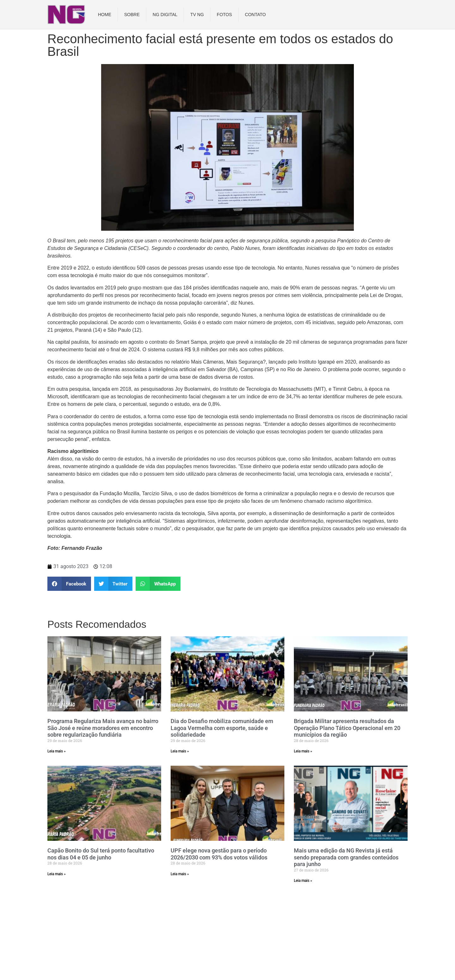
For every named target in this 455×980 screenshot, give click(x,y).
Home (105, 15)
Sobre (132, 15)
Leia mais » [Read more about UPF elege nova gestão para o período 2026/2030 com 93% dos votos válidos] (180, 874)
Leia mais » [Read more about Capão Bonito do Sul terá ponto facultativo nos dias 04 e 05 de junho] (57, 874)
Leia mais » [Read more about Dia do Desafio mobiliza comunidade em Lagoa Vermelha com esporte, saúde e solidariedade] (180, 751)
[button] (69, 584)
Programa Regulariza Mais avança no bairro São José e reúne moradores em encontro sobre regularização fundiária (103, 728)
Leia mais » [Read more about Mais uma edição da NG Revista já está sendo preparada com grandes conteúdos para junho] (303, 881)
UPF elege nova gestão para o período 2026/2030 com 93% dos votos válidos (219, 854)
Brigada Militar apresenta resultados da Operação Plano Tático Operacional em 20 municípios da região (347, 728)
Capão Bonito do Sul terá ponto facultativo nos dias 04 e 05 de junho (101, 854)
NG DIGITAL (165, 15)
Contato (255, 15)
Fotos (224, 15)
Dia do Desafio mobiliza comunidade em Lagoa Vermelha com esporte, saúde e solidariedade (222, 728)
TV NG (197, 15)
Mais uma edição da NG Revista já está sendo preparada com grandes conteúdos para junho (346, 857)
